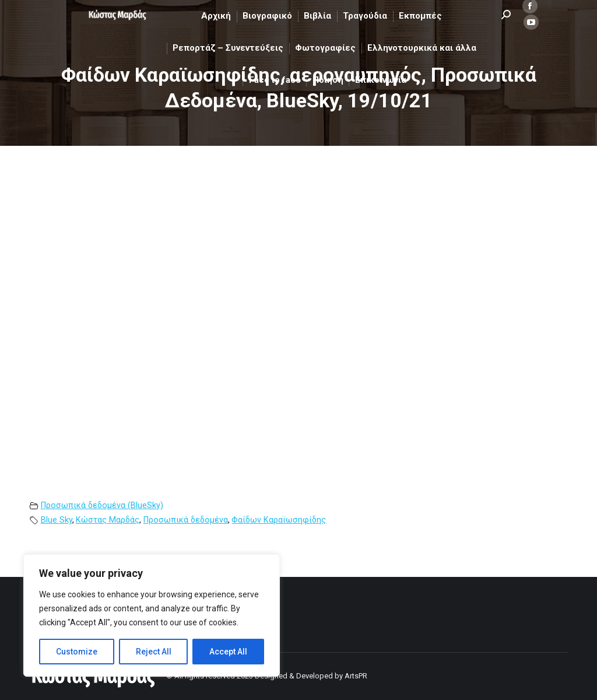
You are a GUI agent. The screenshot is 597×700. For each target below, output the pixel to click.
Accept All (228, 652)
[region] (152, 615)
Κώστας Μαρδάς (108, 520)
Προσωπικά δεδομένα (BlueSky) (102, 505)
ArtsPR (356, 676)
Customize (77, 652)
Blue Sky (57, 520)
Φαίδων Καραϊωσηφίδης (279, 520)
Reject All (154, 652)
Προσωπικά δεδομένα (186, 520)
